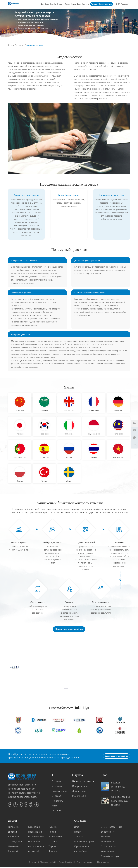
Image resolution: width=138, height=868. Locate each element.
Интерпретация (80, 788)
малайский (118, 434)
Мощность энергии (84, 843)
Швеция (69, 482)
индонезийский (94, 434)
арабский (44, 411)
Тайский (94, 458)
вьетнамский (118, 458)
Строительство (109, 848)
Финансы (79, 838)
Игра (77, 828)
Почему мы (58, 802)
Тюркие (44, 482)
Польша (20, 482)
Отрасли (61, 4)
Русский (124, 4)
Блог (79, 4)
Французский (94, 411)
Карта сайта (104, 864)
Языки (67, 4)
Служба (53, 4)
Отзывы (73, 4)
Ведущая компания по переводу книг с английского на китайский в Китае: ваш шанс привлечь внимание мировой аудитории (120, 787)
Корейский (44, 434)
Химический (107, 853)
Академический (35, 45)
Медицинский (108, 843)
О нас (47, 4)
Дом (42, 4)
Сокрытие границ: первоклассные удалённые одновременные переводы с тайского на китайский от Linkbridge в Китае (120, 801)
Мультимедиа (79, 797)
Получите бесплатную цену (102, 4)
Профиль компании (57, 785)
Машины (105, 838)
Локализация (79, 792)
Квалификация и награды (58, 795)
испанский (44, 458)
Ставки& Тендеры (110, 858)
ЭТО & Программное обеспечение (112, 831)
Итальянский (69, 434)
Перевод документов (83, 783)
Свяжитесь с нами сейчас (69, 630)
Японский (20, 434)
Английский (69, 411)
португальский (20, 458)
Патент (78, 833)
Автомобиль (81, 853)
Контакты (86, 4)
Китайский (20, 411)
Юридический (81, 848)
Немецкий (118, 411)
